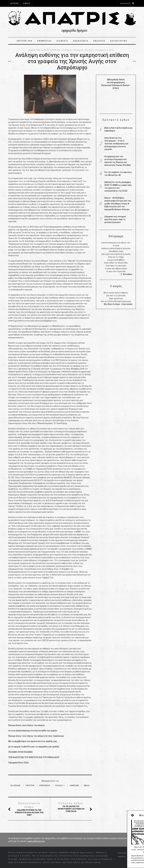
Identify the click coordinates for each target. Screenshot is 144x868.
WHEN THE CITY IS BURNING (44, 50)
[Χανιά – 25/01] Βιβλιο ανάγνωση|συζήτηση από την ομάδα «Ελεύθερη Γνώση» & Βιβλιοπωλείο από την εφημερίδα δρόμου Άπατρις (118, 204)
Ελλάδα (89, 50)
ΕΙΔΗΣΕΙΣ (62, 41)
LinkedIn (74, 785)
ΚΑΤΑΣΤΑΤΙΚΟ (119, 41)
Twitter (30, 785)
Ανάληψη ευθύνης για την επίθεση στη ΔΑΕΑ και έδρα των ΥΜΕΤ (29, 809)
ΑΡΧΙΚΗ (14, 3)
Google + (60, 785)
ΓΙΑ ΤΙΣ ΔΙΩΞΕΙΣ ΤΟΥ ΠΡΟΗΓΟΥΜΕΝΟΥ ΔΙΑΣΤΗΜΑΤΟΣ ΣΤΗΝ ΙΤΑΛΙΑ (71, 807)
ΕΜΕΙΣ (27, 3)
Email (87, 785)
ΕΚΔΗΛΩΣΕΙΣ (81, 41)
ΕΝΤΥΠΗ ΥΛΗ (25, 41)
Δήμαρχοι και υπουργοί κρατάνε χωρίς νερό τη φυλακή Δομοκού (115, 219)
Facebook (16, 785)
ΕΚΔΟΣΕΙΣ (99, 41)
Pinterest (45, 785)
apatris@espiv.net (36, 841)
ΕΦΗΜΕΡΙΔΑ (45, 41)
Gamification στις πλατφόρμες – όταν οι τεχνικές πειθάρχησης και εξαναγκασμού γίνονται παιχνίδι (116, 144)
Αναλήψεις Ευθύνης (73, 50)
